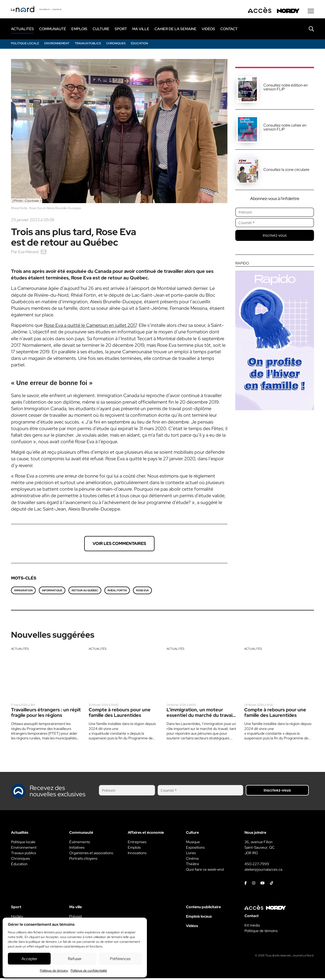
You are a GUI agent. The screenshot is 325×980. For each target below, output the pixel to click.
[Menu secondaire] (311, 13)
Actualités (20, 651)
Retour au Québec (85, 592)
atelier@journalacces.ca (263, 871)
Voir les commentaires (119, 545)
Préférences (120, 959)
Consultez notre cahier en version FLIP (285, 129)
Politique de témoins (54, 971)
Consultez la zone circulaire (286, 171)
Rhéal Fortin (117, 592)
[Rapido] (275, 338)
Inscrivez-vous (275, 237)
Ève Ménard (29, 254)
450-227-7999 (257, 866)
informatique (52, 592)
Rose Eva (142, 592)
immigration (23, 592)
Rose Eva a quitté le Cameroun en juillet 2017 (90, 327)
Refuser (75, 959)
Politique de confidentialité (89, 971)
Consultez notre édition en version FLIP (286, 89)
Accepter (29, 959)
